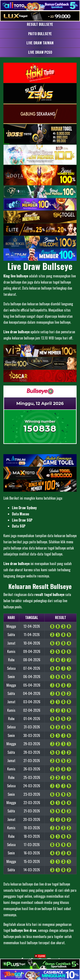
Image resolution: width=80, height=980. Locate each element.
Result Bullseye (40, 24)
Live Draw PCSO (40, 52)
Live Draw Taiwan (40, 43)
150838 (40, 429)
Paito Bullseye (40, 34)
